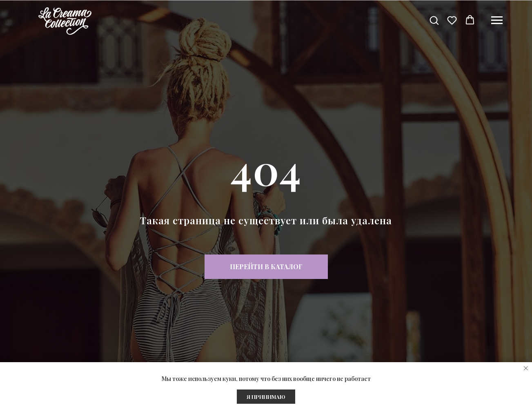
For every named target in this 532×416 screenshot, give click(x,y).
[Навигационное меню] (497, 20)
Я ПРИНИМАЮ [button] (266, 397)
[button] (434, 20)
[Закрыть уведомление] (526, 368)
